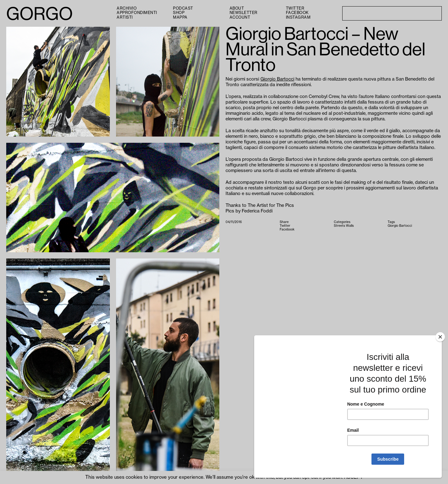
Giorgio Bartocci (277, 79)
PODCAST (183, 8)
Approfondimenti (137, 13)
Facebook (297, 13)
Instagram (298, 17)
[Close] (440, 337)
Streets (339, 226)
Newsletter (244, 13)
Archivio (127, 8)
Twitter (295, 8)
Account (240, 17)
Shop (179, 13)
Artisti (125, 17)
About (237, 8)
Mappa (180, 17)
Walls (350, 226)
